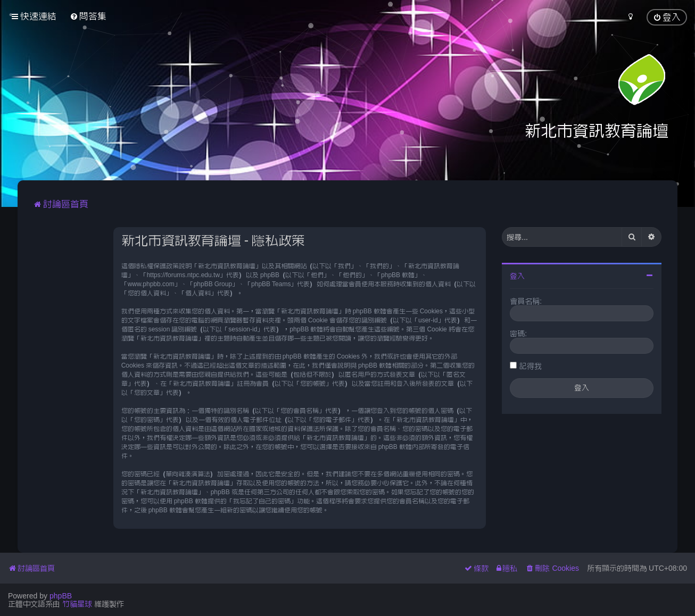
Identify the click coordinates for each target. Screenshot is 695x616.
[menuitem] (88, 16)
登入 (517, 276)
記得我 (531, 366)
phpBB (61, 596)
